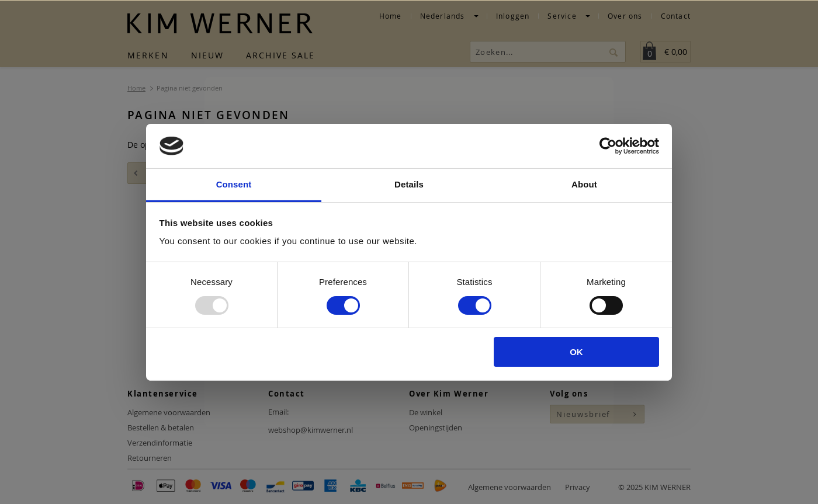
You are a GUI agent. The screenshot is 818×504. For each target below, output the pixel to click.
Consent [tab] (234, 184)
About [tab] (584, 184)
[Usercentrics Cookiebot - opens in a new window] (608, 146)
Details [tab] (409, 184)
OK (576, 352)
